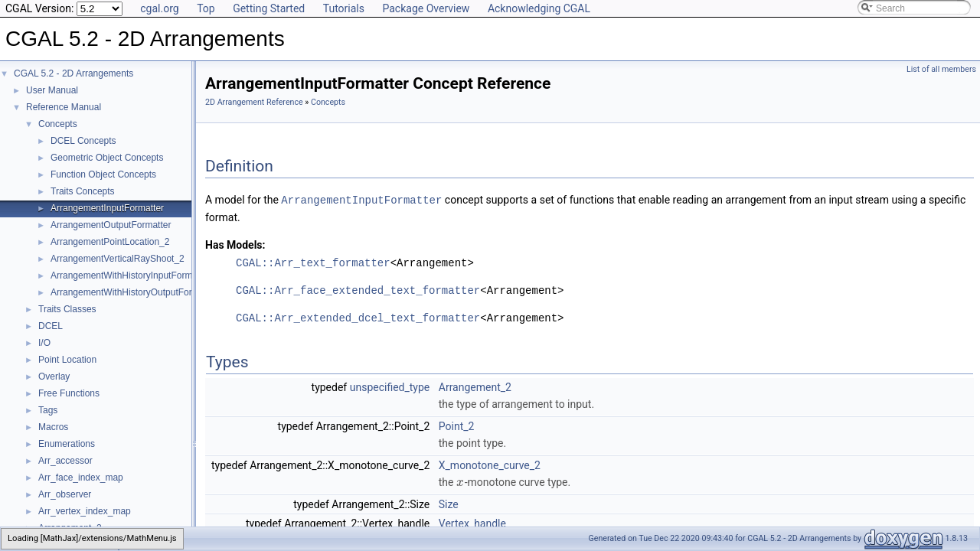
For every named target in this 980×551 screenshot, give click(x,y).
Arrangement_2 (475, 386)
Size (449, 504)
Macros (53, 427)
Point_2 (457, 425)
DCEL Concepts (83, 141)
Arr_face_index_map (81, 478)
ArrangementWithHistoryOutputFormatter (134, 292)
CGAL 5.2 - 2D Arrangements (73, 73)
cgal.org (159, 8)
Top (206, 8)
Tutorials (344, 8)
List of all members (941, 69)
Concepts (58, 124)
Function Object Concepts (103, 174)
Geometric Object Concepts (107, 158)
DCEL (51, 326)
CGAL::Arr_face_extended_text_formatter (358, 290)
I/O (44, 343)
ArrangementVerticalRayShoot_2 (118, 259)
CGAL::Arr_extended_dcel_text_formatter (358, 317)
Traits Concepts (83, 191)
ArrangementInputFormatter (107, 208)
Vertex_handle (472, 523)
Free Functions (69, 393)
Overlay (54, 377)
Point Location (67, 360)
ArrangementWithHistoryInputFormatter (131, 275)
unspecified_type (390, 386)
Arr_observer (65, 494)
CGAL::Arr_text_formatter (313, 262)
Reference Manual (64, 107)
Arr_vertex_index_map (85, 511)
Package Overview (426, 8)
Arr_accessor (65, 461)
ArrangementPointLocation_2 (110, 242)
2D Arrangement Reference (254, 102)
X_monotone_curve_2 (490, 465)
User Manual (52, 90)
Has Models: (235, 244)
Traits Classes (67, 309)
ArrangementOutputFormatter (111, 225)
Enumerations (67, 444)
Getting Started (269, 8)
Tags (48, 410)
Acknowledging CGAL (539, 8)
